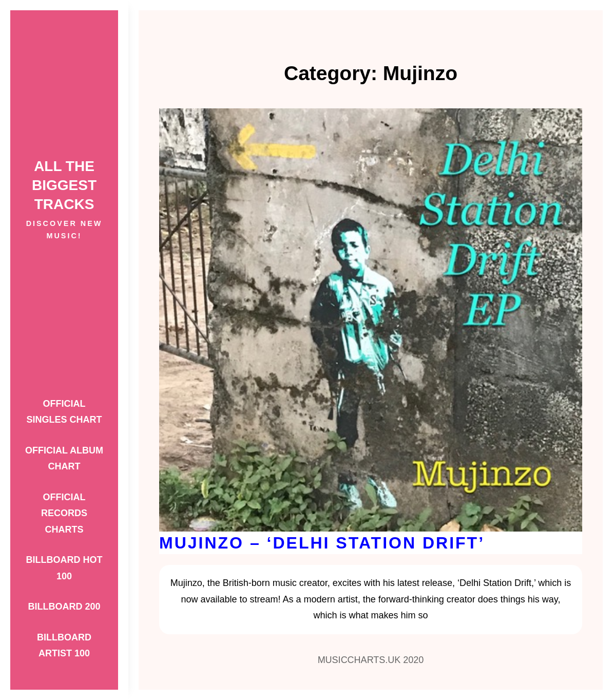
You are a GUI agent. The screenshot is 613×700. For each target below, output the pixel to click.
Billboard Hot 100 (64, 568)
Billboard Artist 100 (64, 646)
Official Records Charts (64, 513)
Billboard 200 (64, 607)
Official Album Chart (64, 459)
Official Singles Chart (64, 412)
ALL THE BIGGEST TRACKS (64, 185)
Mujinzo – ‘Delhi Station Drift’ (322, 543)
